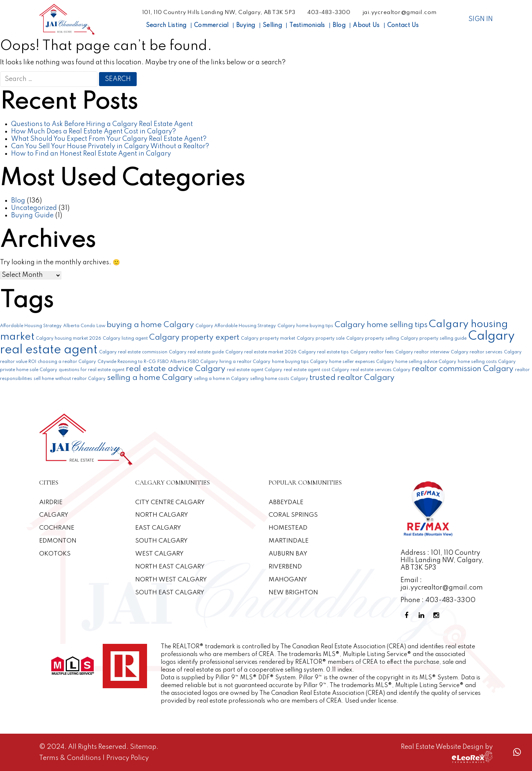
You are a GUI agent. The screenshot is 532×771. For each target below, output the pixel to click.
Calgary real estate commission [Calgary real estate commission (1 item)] (133, 352)
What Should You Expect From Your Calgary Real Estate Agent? (109, 139)
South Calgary (162, 541)
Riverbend (285, 567)
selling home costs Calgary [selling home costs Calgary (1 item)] (279, 379)
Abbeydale (286, 502)
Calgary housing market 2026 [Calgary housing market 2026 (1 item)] (69, 339)
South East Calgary (170, 593)
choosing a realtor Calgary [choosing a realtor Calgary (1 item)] (67, 362)
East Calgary (159, 528)
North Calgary (162, 515)
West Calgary (160, 554)
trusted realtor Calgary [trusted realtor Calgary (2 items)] (352, 378)
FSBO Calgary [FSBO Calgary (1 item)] (203, 362)
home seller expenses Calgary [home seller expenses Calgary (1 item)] (362, 362)
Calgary (54, 515)
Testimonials (307, 26)
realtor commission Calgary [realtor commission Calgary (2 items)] (463, 369)
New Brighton (293, 593)
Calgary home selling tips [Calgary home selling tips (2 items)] (381, 325)
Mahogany (288, 580)
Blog (339, 26)
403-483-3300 (329, 13)
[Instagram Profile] (437, 616)
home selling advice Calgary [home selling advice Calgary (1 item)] (426, 362)
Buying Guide (32, 215)
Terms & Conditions (71, 758)
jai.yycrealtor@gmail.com (400, 13)
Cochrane (57, 528)
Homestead (288, 528)
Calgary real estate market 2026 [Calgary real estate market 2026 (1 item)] (261, 352)
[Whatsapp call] (517, 752)
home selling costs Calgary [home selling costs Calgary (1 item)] (487, 362)
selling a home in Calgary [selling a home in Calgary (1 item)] (221, 379)
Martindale (289, 541)
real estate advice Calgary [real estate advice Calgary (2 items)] (176, 369)
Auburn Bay (289, 554)
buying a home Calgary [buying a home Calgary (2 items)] (150, 325)
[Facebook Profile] (408, 616)
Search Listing (166, 26)
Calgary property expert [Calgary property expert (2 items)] (194, 338)
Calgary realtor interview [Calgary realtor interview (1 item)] (422, 352)
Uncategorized (34, 208)
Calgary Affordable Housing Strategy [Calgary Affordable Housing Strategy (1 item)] (236, 326)
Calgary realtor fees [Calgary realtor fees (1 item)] (372, 352)
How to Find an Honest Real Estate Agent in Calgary (91, 154)
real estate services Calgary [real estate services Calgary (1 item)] (381, 370)
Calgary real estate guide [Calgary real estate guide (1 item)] (196, 352)
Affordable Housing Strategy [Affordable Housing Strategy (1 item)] (31, 326)
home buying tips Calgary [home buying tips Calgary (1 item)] (300, 362)
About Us (366, 26)
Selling (272, 26)
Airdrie (51, 502)
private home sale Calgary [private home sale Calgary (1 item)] (29, 370)
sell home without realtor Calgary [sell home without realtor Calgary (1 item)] (70, 379)
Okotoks (55, 554)
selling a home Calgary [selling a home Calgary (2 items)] (150, 378)
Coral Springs (293, 515)
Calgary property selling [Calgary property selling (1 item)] (373, 339)
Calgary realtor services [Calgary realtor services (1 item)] (477, 352)
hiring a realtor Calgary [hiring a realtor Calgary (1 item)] (245, 362)
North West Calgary (171, 580)
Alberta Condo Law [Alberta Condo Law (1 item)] (84, 326)
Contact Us (403, 26)
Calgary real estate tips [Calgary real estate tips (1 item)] (323, 352)
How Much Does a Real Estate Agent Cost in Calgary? (93, 132)
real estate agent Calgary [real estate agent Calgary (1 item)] (255, 370)
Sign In (481, 19)
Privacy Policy (128, 758)
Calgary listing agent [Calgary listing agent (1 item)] (125, 339)
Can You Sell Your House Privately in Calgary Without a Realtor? (110, 146)
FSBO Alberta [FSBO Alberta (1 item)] (172, 362)
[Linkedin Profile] (423, 616)
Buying (246, 26)
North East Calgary (170, 567)
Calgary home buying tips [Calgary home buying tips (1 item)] (305, 326)
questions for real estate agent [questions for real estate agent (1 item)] (92, 370)
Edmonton (58, 541)
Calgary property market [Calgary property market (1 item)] (268, 339)
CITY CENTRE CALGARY (170, 502)
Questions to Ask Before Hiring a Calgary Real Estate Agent (102, 124)
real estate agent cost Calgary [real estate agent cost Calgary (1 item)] (316, 370)
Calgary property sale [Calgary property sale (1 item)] (321, 339)
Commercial (211, 26)
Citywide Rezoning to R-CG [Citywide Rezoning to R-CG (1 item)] (127, 362)
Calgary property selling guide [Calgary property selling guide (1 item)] (434, 339)
